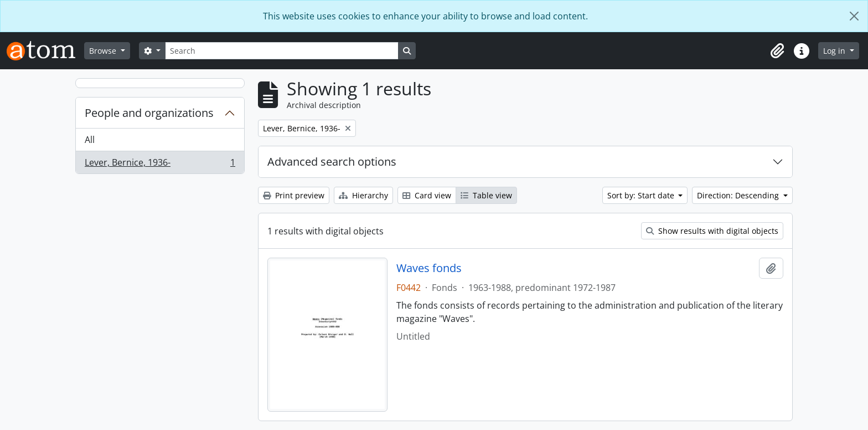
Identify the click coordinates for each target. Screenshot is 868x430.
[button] (777, 51)
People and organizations (149, 113)
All (90, 140)
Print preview (294, 195)
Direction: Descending (739, 195)
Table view (486, 195)
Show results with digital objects (712, 231)
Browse (104, 51)
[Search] (282, 51)
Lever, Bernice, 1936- (160, 165)
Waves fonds (429, 268)
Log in (835, 51)
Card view (427, 195)
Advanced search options (332, 162)
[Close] (854, 16)
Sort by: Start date (642, 195)
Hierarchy (363, 195)
